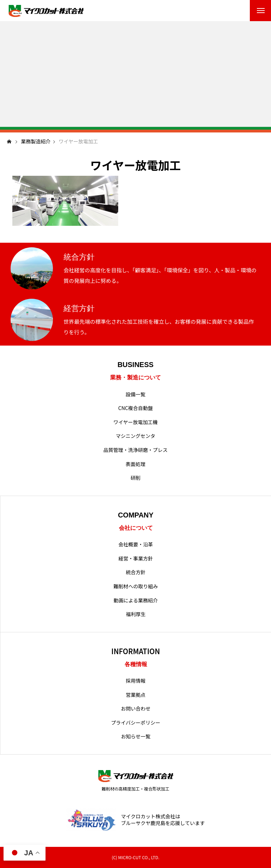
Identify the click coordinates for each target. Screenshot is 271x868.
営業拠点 (136, 695)
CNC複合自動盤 (135, 408)
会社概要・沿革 (136, 544)
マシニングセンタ (135, 436)
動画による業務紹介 (136, 600)
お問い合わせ (136, 709)
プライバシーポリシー (136, 723)
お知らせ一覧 (136, 736)
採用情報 (136, 681)
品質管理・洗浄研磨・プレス (135, 450)
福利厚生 (136, 614)
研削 (135, 478)
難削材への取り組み (136, 586)
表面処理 (135, 464)
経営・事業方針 (136, 559)
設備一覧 (135, 394)
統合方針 (136, 572)
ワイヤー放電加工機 (135, 422)
